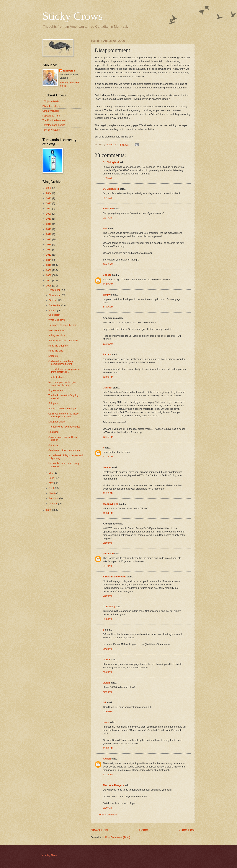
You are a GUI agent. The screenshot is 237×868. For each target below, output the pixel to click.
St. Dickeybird (111, 162)
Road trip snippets (58, 346)
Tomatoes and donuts (54, 125)
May (52, 483)
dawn (106, 722)
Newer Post (99, 830)
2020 (49, 214)
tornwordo (69, 71)
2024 (49, 193)
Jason (106, 683)
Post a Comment (108, 815)
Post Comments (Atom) (118, 837)
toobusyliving (111, 504)
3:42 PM (107, 649)
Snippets (53, 356)
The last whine (56, 377)
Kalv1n (107, 759)
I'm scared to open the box (62, 325)
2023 (49, 198)
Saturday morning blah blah (63, 340)
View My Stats (49, 855)
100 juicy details (51, 101)
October (54, 300)
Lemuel (107, 467)
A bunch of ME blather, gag (63, 408)
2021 (49, 209)
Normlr (107, 659)
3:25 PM (107, 619)
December (55, 290)
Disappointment (57, 422)
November (55, 295)
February (54, 498)
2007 (49, 280)
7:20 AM (107, 808)
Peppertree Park (51, 116)
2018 (49, 224)
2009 (49, 270)
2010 (49, 265)
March (53, 493)
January (54, 504)
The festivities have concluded (64, 427)
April (52, 488)
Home (143, 830)
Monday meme (56, 330)
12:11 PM (108, 437)
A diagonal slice (57, 335)
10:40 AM (108, 264)
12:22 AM (108, 774)
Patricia (107, 354)
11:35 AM (108, 344)
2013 (49, 250)
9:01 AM (107, 198)
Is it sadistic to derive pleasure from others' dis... (64, 370)
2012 (49, 255)
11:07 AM (108, 284)
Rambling (53, 432)
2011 (49, 260)
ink (105, 702)
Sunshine (108, 209)
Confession (54, 315)
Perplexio (108, 554)
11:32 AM (108, 307)
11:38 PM (108, 748)
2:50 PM (107, 543)
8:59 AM (107, 178)
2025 (49, 188)
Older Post (187, 830)
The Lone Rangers (113, 785)
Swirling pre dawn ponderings (64, 450)
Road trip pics (56, 351)
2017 (49, 229)
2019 (49, 219)
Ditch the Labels (51, 106)
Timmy (107, 295)
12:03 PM (108, 377)
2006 (49, 286)
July (51, 473)
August (53, 311)
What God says (57, 320)
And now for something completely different (61, 362)
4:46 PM (107, 692)
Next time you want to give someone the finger (62, 383)
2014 (49, 245)
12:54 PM (108, 513)
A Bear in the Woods (115, 577)
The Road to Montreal (54, 120)
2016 (49, 234)
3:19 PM (107, 596)
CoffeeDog (109, 607)
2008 (49, 275)
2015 (49, 239)
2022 (49, 203)
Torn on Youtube (51, 130)
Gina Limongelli (51, 111)
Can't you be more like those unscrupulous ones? (64, 415)
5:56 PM (107, 711)
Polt (105, 228)
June (52, 478)
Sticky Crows (73, 16)
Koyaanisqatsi (56, 390)
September (55, 305)
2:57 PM (107, 566)
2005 (49, 510)
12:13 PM (108, 457)
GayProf (108, 388)
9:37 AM (107, 218)
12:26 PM (108, 493)
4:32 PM (107, 672)
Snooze (107, 275)
